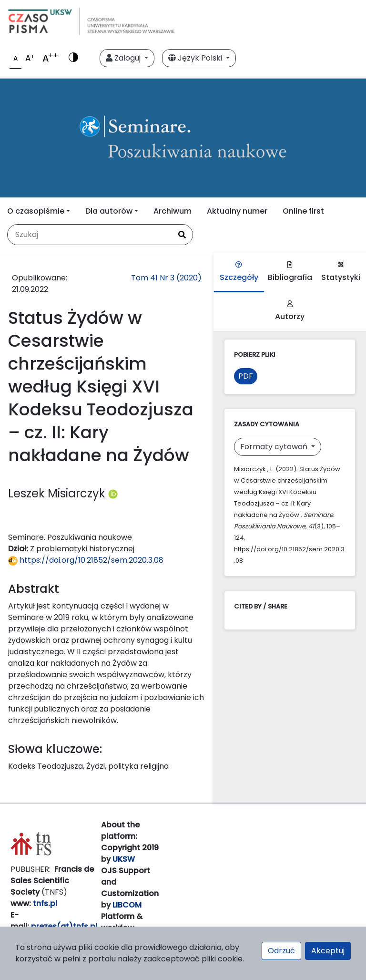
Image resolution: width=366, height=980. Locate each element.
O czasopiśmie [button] (36, 211)
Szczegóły (239, 272)
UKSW (124, 859)
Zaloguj (124, 58)
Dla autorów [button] (109, 211)
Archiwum (173, 211)
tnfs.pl (45, 903)
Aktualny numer (237, 211)
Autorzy (290, 311)
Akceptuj (328, 951)
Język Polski (196, 58)
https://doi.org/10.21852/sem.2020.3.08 (86, 560)
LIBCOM (127, 905)
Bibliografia (290, 272)
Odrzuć (281, 951)
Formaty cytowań (275, 447)
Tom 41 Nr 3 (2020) (166, 278)
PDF (246, 376)
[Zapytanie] (90, 235)
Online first (303, 211)
